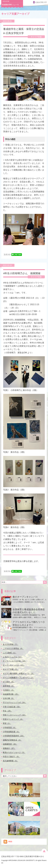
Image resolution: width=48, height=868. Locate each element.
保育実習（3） (9, 686)
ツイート (7, 254)
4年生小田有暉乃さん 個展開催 (22, 273)
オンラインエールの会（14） (15, 661)
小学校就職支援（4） (11, 732)
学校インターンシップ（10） (15, 715)
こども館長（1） (10, 653)
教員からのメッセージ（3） (14, 752)
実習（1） (7, 723)
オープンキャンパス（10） (14, 665)
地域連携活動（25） (11, 694)
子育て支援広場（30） (12, 707)
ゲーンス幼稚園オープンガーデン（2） (19, 678)
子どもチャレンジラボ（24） (15, 703)
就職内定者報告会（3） (12, 740)
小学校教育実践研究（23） (14, 736)
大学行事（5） (9, 698)
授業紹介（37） (9, 748)
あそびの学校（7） (10, 644)
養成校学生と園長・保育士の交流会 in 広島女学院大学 (24, 31)
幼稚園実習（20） (10, 744)
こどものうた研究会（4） (13, 648)
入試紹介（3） (9, 690)
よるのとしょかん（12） (13, 657)
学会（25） (7, 711)
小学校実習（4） (10, 728)
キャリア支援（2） (10, 669)
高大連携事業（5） (10, 761)
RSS (8, 842)
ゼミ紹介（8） (9, 682)
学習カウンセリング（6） (13, 719)
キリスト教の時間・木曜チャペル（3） (19, 673)
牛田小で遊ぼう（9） (11, 757)
